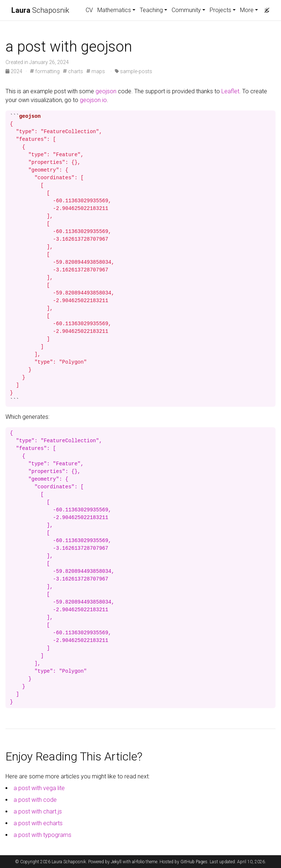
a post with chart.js (38, 811)
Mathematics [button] (114, 10)
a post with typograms (42, 835)
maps (96, 71)
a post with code (35, 800)
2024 (14, 71)
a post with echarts (38, 823)
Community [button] (186, 10)
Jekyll (116, 862)
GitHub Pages (194, 862)
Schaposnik (40, 10)
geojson (106, 91)
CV (89, 10)
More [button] (247, 10)
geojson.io (93, 100)
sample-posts (134, 71)
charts (73, 71)
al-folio (138, 862)
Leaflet (230, 91)
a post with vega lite (39, 788)
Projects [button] (220, 10)
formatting (45, 71)
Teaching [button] (151, 10)
